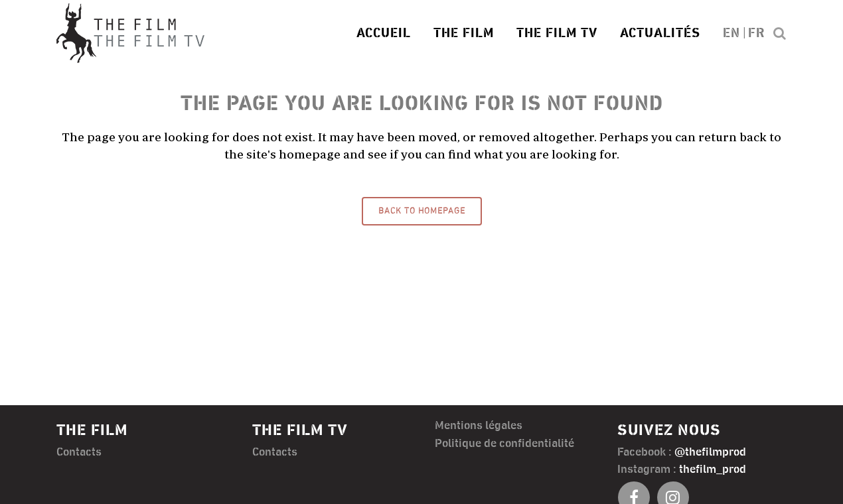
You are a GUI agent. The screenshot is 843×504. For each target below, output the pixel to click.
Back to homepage (422, 211)
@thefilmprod (710, 452)
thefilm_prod (713, 470)
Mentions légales (479, 426)
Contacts (79, 452)
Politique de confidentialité (504, 444)
